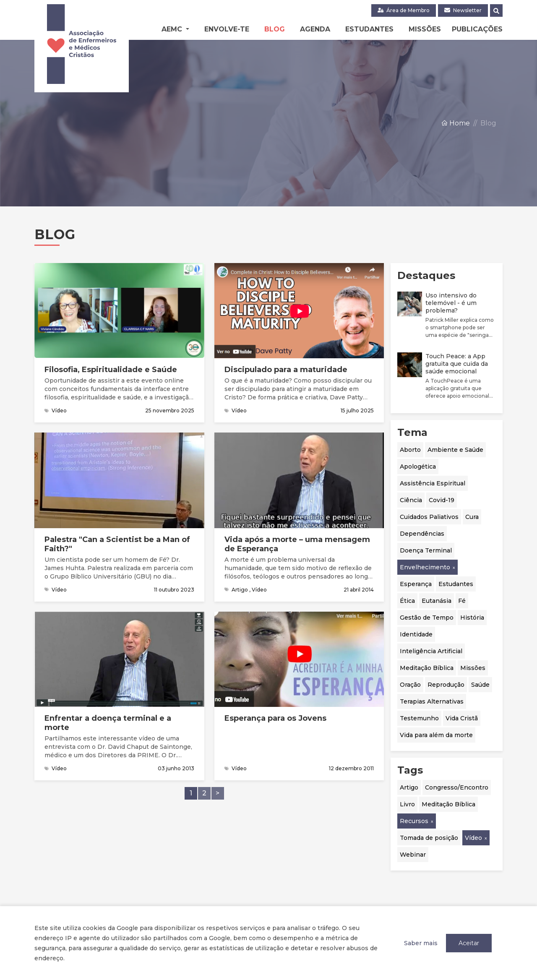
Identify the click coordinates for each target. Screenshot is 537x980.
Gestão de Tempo (427, 618)
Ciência (411, 500)
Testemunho (419, 718)
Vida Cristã (462, 718)
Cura (472, 517)
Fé (462, 601)
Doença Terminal (426, 550)
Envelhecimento (425, 567)
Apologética (418, 467)
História (472, 618)
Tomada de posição (429, 838)
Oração (410, 685)
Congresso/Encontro (457, 787)
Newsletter (463, 10)
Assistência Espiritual (433, 483)
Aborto (410, 450)
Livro (407, 804)
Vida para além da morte (436, 735)
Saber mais (421, 943)
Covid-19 (442, 500)
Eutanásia (437, 601)
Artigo (409, 787)
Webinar (413, 855)
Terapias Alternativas (432, 701)
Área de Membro (404, 10)
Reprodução (446, 685)
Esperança (416, 584)
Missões (425, 29)
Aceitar (469, 943)
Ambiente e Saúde (455, 450)
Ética (407, 601)
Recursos (414, 821)
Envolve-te (227, 29)
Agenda (315, 29)
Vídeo (473, 838)
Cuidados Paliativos (429, 517)
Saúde (480, 685)
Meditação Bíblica (427, 668)
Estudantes (369, 29)
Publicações (477, 29)
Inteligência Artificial (431, 651)
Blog (275, 29)
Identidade (416, 634)
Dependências (422, 534)
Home (455, 124)
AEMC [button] (173, 29)
